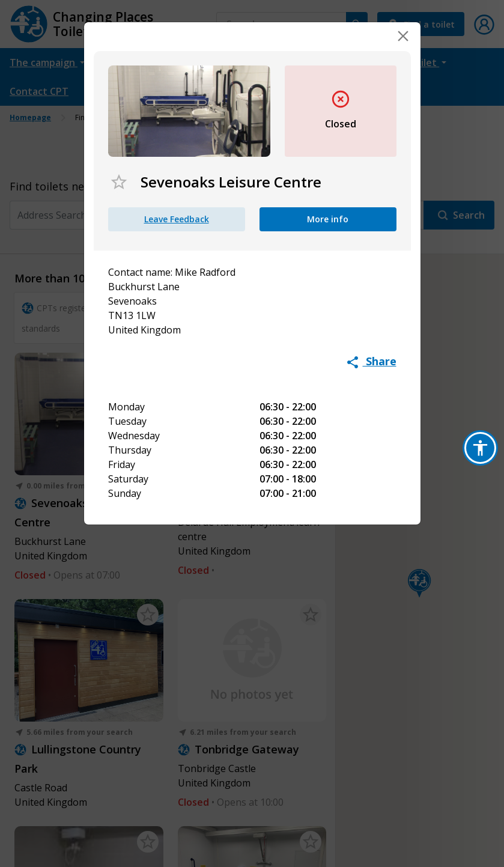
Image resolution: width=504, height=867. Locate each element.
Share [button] (372, 361)
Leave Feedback (177, 219)
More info (328, 219)
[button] (480, 448)
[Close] (403, 36)
